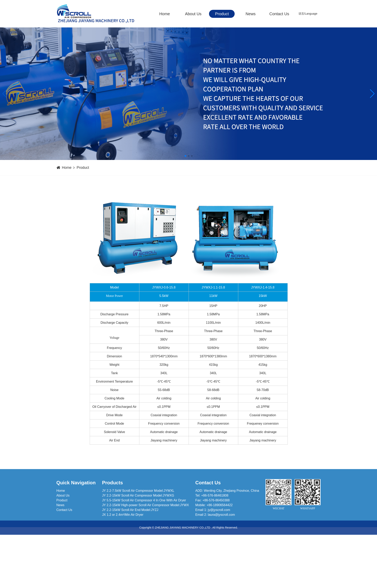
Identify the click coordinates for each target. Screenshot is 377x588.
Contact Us (279, 14)
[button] (372, 94)
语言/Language (308, 14)
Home (164, 14)
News (250, 14)
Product (222, 14)
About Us (193, 14)
